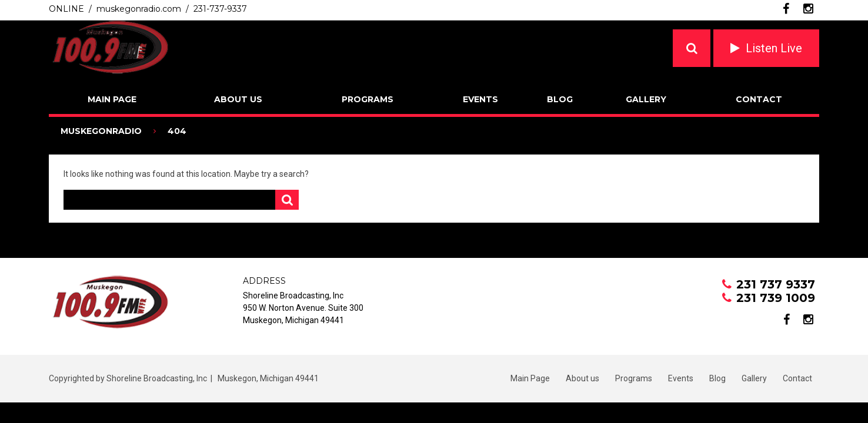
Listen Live (774, 48)
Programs (368, 99)
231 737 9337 (776, 284)
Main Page (112, 99)
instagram (808, 9)
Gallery (646, 99)
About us (238, 99)
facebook (786, 9)
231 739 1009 (776, 298)
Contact (759, 99)
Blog (560, 99)
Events (480, 99)
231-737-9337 (220, 9)
